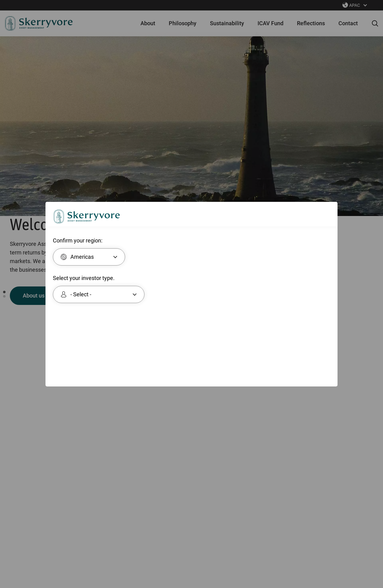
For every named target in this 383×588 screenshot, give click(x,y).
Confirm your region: (78, 240)
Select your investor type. (84, 278)
